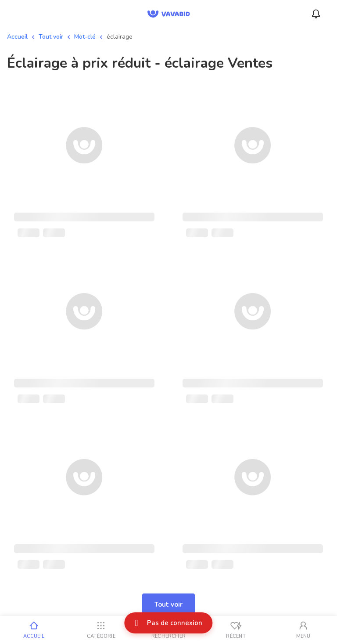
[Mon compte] (303, 630)
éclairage (120, 37)
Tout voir (51, 37)
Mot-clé (85, 37)
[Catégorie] (101, 630)
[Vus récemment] (236, 630)
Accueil (17, 37)
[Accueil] (34, 630)
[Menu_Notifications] (316, 14)
